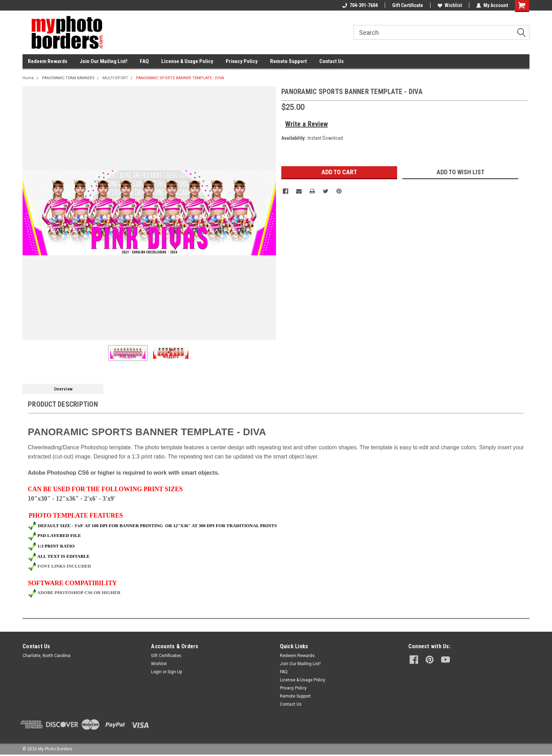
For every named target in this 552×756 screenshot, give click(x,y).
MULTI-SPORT (115, 78)
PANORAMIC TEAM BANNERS (68, 78)
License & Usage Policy (187, 61)
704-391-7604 (360, 5)
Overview (63, 389)
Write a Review (306, 124)
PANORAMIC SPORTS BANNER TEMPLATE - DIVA (180, 78)
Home (28, 78)
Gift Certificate (408, 5)
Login (156, 672)
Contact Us (331, 61)
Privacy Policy (242, 61)
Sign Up (175, 672)
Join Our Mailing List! (103, 61)
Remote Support (288, 61)
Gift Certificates (166, 656)
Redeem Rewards (48, 61)
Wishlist (450, 5)
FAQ (144, 61)
